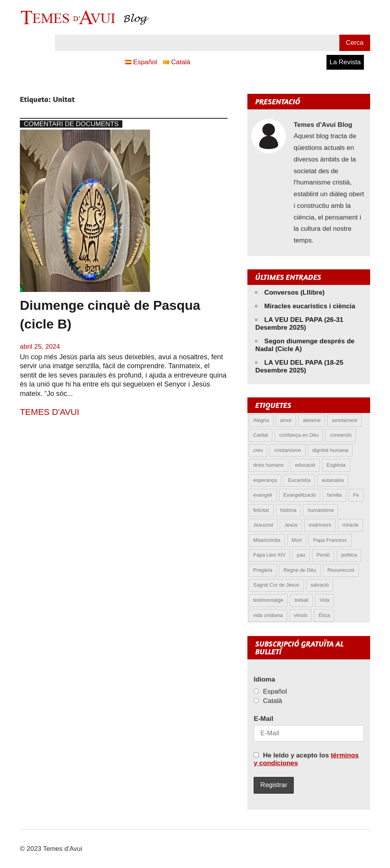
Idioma (264, 679)
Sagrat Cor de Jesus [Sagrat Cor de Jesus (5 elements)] (276, 585)
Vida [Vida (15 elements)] (325, 600)
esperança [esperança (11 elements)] (265, 480)
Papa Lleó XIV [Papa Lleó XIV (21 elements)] (269, 555)
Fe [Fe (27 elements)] (356, 495)
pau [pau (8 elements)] (301, 555)
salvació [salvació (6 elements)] (320, 585)
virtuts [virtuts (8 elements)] (301, 615)
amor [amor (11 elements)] (286, 420)
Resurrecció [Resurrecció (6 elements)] (341, 570)
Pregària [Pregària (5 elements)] (263, 570)
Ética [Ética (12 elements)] (324, 615)
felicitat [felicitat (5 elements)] (261, 510)
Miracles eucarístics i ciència (310, 306)
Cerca (355, 43)
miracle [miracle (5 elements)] (350, 525)
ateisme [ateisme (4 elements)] (312, 420)
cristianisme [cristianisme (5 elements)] (288, 450)
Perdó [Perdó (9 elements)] (323, 555)
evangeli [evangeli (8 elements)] (263, 495)
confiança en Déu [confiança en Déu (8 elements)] (299, 435)
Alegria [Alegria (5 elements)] (261, 420)
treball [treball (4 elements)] (301, 600)
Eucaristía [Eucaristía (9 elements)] (299, 480)
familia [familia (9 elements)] (335, 495)
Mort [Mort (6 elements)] (297, 540)
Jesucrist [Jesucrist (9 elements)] (263, 525)
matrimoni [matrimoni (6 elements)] (320, 525)
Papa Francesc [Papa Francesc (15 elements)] (330, 540)
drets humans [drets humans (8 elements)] (269, 465)
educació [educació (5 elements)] (305, 465)
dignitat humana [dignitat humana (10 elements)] (330, 450)
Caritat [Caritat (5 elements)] (261, 435)
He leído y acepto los (306, 759)
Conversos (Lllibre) (294, 293)
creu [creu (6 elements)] (258, 450)
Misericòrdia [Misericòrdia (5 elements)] (267, 540)
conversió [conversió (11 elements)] (341, 435)
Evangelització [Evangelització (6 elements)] (300, 495)
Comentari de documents (71, 124)
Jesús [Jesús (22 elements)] (291, 525)
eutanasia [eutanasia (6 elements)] (333, 480)
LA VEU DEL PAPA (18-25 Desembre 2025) (299, 366)
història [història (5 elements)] (288, 510)
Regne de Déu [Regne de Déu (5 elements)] (300, 570)
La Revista (345, 62)
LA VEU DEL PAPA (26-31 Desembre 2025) (299, 324)
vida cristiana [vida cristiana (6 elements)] (268, 615)
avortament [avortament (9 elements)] (345, 420)
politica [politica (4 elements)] (349, 555)
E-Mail (263, 719)
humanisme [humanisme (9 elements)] (321, 510)
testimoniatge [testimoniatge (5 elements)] (268, 600)
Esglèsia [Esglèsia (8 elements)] (336, 465)
